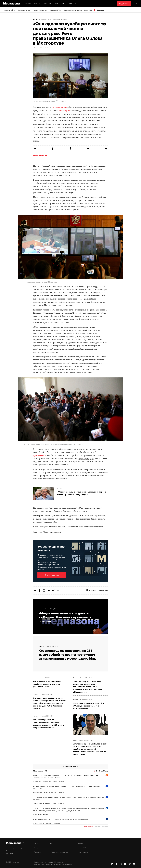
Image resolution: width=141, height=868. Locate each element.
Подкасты (73, 4)
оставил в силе (60, 107)
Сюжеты (37, 4)
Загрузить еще (70, 767)
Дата (64, 4)
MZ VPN (80, 843)
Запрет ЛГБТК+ (55, 10)
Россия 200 (82, 848)
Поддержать (124, 4)
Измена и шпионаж (40, 10)
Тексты (56, 4)
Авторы (36, 848)
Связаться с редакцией (97, 590)
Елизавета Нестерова (60, 19)
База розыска (83, 852)
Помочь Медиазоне (52, 575)
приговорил (64, 110)
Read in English (40, 155)
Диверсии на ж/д (24, 10)
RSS (53, 843)
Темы (36, 843)
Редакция (37, 852)
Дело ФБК (88, 10)
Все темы (101, 10)
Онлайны (47, 4)
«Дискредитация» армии (73, 10)
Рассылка (54, 848)
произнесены (40, 455)
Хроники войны (9, 10)
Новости (28, 4)
